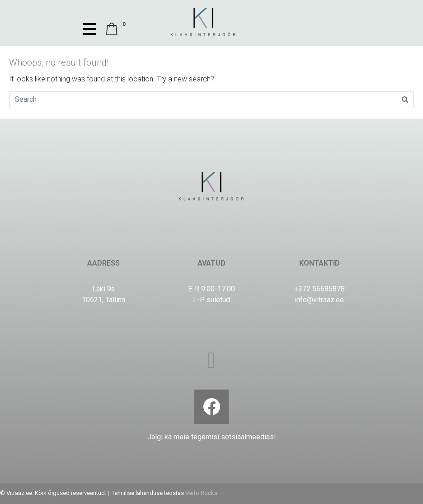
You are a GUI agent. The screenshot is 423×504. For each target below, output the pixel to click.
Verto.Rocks (201, 493)
